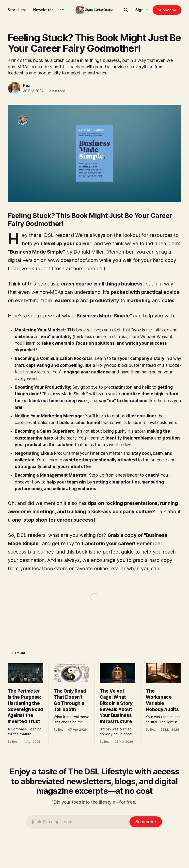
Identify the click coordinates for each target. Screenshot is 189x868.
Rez (27, 85)
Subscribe (167, 10)
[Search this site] (126, 10)
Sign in (142, 10)
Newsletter (43, 10)
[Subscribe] (146, 822)
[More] (62, 10)
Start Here (17, 10)
